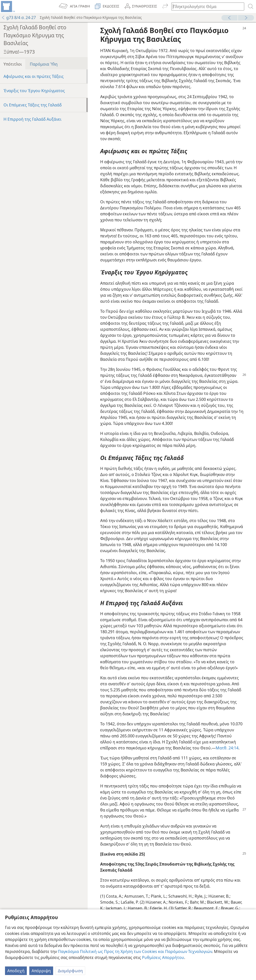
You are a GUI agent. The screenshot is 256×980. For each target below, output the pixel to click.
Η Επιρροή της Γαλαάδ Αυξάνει (32, 119)
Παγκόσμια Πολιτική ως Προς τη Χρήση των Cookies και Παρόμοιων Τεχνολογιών (135, 951)
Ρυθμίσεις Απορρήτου (163, 957)
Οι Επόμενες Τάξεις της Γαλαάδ (33, 105)
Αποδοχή (16, 971)
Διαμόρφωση (70, 971)
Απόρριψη (41, 971)
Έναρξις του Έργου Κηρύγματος (34, 91)
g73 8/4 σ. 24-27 (19, 18)
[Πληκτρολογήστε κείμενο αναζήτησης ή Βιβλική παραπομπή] (205, 6)
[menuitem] (8, 7)
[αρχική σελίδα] (8, 7)
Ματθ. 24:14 (227, 748)
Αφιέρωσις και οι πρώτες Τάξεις (34, 76)
